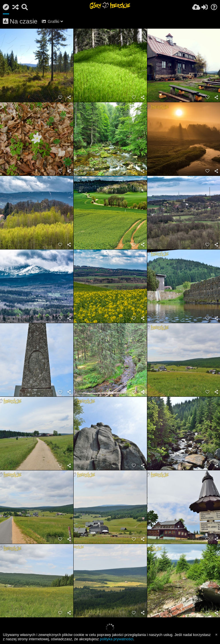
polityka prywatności (117, 639)
